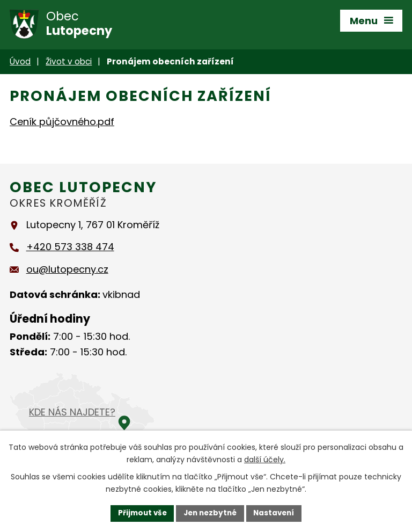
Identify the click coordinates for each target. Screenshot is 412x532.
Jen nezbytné (210, 513)
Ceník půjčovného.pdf (62, 122)
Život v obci (69, 61)
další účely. (265, 459)
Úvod (20, 61)
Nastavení (277, 513)
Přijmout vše (139, 513)
